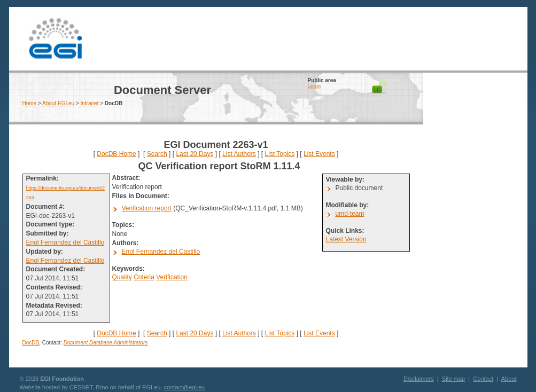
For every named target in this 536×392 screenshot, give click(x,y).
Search (157, 154)
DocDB (31, 343)
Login (314, 86)
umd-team (350, 214)
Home (30, 103)
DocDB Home (116, 154)
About (509, 379)
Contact (483, 379)
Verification (172, 277)
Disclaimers (419, 379)
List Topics (279, 154)
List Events (319, 154)
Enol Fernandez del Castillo (65, 242)
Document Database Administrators (106, 343)
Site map (453, 379)
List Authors (239, 154)
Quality (122, 277)
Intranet (90, 103)
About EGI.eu (58, 103)
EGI (56, 39)
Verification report (147, 208)
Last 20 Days (195, 154)
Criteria (144, 277)
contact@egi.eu (185, 387)
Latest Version (346, 239)
